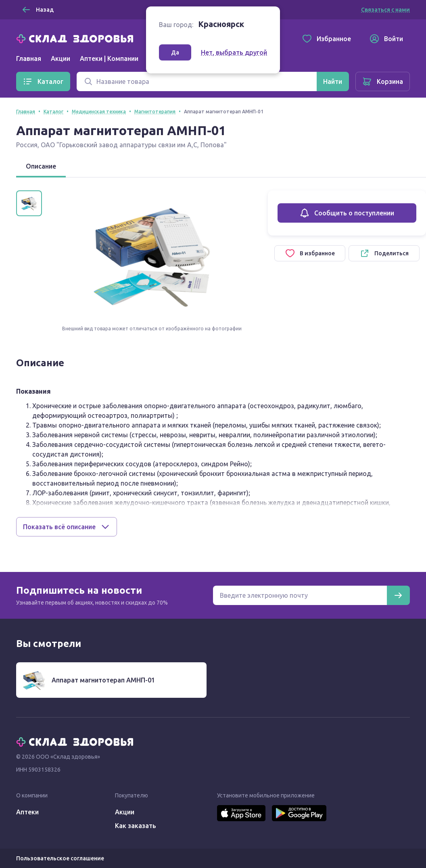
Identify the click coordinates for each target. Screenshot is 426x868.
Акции (61, 58)
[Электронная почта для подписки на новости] (300, 595)
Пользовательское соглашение (60, 858)
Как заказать (136, 826)
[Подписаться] (398, 595)
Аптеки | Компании (109, 58)
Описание (41, 166)
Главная (29, 58)
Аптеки (27, 812)
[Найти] (333, 81)
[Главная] (77, 38)
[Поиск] (197, 81)
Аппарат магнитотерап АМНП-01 (103, 680)
